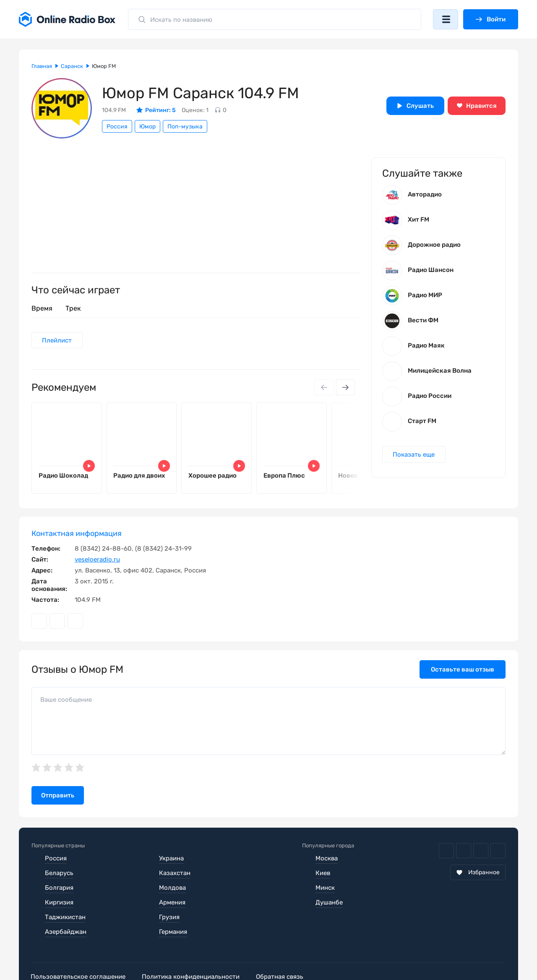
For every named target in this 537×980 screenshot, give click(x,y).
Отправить (58, 796)
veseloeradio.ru (97, 560)
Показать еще (414, 455)
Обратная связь (285, 948)
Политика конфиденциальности (194, 948)
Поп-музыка (185, 127)
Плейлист (57, 340)
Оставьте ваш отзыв (463, 670)
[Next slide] (345, 388)
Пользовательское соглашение (79, 948)
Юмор (147, 127)
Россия (117, 127)
